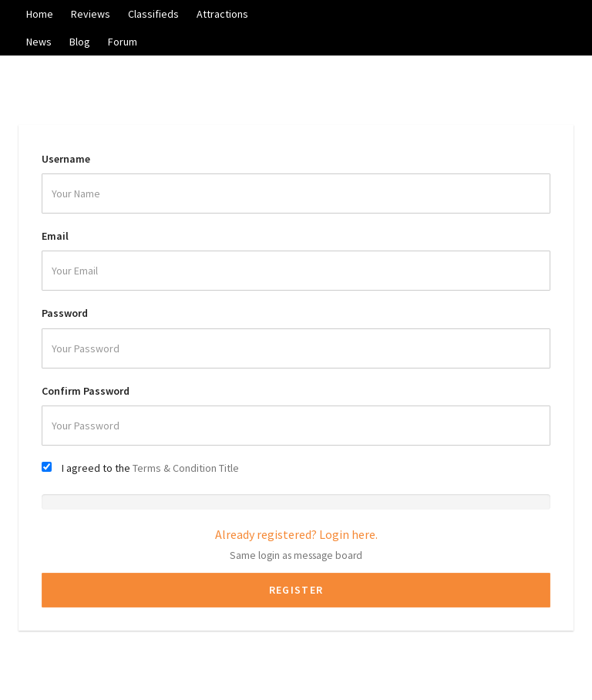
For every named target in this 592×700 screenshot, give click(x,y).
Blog (80, 42)
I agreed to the (150, 468)
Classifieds (153, 14)
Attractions (222, 14)
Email (55, 236)
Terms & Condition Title (186, 468)
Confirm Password (86, 391)
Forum (123, 42)
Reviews (91, 14)
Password (65, 313)
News (39, 42)
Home (40, 14)
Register (296, 590)
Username (66, 159)
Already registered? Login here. (296, 534)
